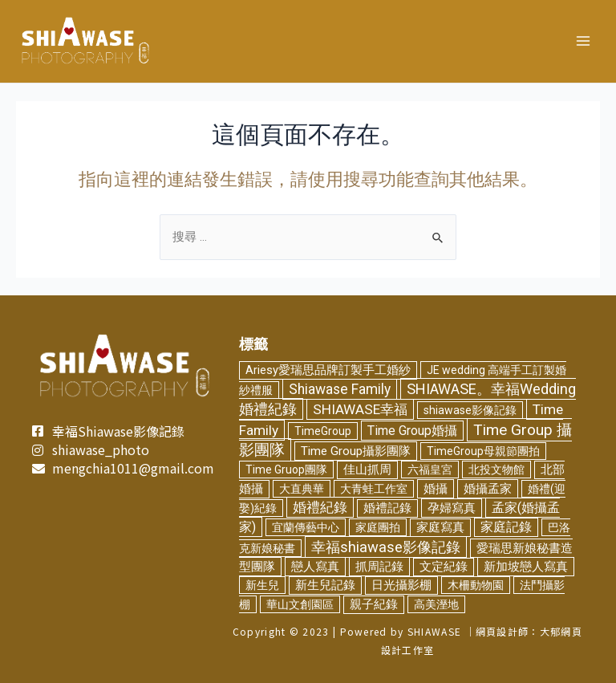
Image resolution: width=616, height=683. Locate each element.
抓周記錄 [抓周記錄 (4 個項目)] (379, 567)
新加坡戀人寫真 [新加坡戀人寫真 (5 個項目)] (526, 567)
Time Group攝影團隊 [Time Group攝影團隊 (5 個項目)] (356, 451)
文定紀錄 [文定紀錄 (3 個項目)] (444, 567)
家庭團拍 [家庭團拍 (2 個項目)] (378, 527)
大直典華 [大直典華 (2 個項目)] (302, 488)
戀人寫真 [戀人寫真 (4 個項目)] (315, 567)
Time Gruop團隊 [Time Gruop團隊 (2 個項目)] (286, 470)
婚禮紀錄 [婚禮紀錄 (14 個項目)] (320, 507)
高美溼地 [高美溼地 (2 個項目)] (436, 604)
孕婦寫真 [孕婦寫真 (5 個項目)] (452, 508)
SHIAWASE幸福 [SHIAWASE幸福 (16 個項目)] (360, 409)
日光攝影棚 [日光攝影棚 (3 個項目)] (401, 585)
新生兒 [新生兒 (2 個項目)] (262, 585)
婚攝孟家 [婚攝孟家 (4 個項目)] (488, 488)
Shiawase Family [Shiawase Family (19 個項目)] (340, 389)
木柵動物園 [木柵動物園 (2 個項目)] (476, 585)
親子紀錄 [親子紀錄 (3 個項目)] (374, 604)
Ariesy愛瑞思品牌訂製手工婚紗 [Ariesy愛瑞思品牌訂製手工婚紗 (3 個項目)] (328, 370)
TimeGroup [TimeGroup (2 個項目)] (323, 430)
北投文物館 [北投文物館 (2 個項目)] (496, 470)
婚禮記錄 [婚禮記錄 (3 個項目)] (387, 508)
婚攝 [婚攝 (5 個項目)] (436, 488)
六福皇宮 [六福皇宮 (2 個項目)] (430, 470)
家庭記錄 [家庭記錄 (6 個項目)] (506, 527)
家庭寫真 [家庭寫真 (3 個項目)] (440, 528)
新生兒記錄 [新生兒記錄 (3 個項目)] (325, 585)
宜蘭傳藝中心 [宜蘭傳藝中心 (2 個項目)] (306, 527)
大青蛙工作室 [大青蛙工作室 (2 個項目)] (374, 488)
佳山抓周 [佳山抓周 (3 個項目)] (367, 470)
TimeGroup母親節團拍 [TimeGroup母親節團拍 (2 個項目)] (483, 451)
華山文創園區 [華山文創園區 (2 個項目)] (300, 604)
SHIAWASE (434, 631)
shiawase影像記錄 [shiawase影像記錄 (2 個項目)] (470, 410)
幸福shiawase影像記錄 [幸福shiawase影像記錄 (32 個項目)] (386, 546)
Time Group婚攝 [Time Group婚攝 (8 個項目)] (412, 430)
